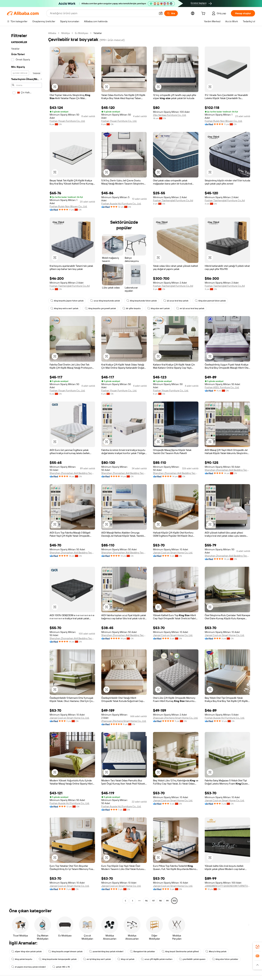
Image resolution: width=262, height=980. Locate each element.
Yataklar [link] (98, 33)
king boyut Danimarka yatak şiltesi (180, 951)
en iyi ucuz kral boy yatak (190, 308)
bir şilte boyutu (132, 308)
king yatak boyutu (22, 959)
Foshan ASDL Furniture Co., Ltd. (222, 387)
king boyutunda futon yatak (142, 301)
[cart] (204, 14)
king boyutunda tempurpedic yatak (58, 959)
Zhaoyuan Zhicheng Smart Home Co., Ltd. (124, 721)
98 (160, 901)
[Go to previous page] (125, 901)
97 (153, 901)
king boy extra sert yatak (64, 308)
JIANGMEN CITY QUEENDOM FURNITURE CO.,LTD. (227, 886)
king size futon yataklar (225, 959)
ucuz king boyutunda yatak (105, 301)
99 (167, 901)
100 (174, 901)
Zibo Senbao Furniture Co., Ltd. (170, 115)
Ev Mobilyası (82, 33)
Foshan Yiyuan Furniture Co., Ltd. (67, 121)
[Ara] (171, 13)
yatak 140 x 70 (61, 967)
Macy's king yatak (216, 951)
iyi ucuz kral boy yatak (176, 301)
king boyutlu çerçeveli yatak (100, 308)
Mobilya (65, 33)
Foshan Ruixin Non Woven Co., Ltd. (223, 121)
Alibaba (52, 33)
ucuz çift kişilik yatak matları (157, 959)
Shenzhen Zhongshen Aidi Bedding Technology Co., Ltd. (72, 473)
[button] (161, 13)
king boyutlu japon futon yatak (67, 301)
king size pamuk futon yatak (210, 301)
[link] (257, 947)
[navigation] (27, 467)
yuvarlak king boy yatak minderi (106, 951)
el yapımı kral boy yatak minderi (29, 967)
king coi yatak (126, 959)
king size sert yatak (158, 308)
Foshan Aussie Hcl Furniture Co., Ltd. (121, 204)
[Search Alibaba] (103, 13)
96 (146, 901)
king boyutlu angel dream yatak (65, 951)
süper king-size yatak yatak (26, 951)
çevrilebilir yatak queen (192, 959)
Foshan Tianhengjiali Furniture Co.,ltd (173, 200)
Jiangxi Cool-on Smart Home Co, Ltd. (173, 553)
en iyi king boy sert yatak (97, 959)
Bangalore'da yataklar (143, 951)
